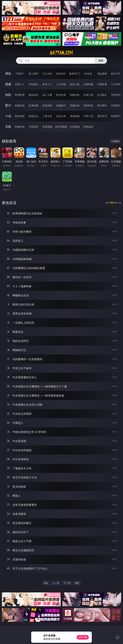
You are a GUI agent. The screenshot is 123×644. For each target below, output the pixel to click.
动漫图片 (61, 105)
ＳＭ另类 (116, 84)
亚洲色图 (33, 105)
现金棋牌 (102, 74)
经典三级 (88, 95)
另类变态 (116, 95)
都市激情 (20, 116)
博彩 (8, 74)
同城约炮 (20, 127)
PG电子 (20, 74)
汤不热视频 (61, 127)
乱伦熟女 (102, 95)
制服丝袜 (75, 95)
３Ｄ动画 (61, 84)
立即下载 (83, 637)
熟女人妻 (75, 84)
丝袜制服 (88, 84)
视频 (8, 84)
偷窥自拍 (20, 105)
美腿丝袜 (75, 105)
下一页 (67, 583)
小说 (8, 116)
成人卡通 (47, 95)
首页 (46, 583)
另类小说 (88, 116)
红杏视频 (75, 127)
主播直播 (102, 84)
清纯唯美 (88, 105)
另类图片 (116, 105)
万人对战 (47, 74)
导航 (8, 127)
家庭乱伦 (33, 116)
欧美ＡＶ (47, 84)
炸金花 (88, 74)
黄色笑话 (102, 116)
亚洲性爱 (20, 95)
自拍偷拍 (33, 84)
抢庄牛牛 (116, 74)
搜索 (101, 61)
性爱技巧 (116, 116)
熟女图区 (102, 105)
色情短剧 (88, 127)
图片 (8, 105)
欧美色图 (47, 105)
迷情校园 (75, 116)
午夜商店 (33, 127)
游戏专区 (61, 74)
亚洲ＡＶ (20, 84)
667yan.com (61, 53)
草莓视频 (47, 127)
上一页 (56, 583)
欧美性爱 (61, 95)
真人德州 (33, 74)
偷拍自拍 (33, 95)
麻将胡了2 (75, 74)
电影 (8, 95)
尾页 (77, 583)
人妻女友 (47, 116)
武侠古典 (61, 116)
